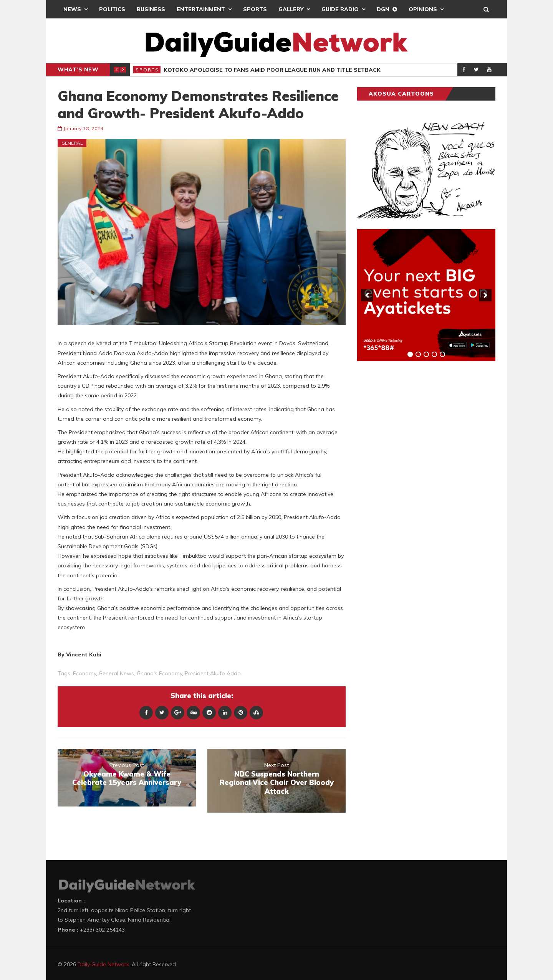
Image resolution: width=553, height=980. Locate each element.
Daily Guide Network (103, 964)
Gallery (291, 9)
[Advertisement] (415, 487)
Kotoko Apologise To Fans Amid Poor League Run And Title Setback (272, 70)
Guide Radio (340, 9)
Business (151, 9)
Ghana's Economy (159, 673)
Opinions (423, 9)
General (72, 143)
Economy (84, 673)
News (72, 9)
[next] (485, 295)
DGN (383, 9)
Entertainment (201, 9)
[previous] (367, 295)
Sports (255, 9)
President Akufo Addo (213, 673)
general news (116, 673)
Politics (112, 9)
